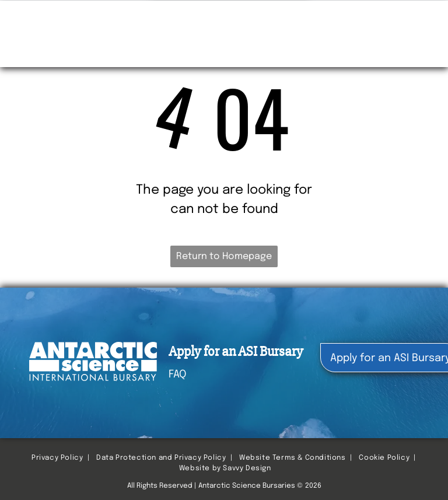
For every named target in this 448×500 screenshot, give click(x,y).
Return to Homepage (224, 256)
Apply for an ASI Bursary (236, 352)
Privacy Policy (57, 458)
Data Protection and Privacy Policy (161, 458)
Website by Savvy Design (225, 468)
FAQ (177, 375)
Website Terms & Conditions (293, 458)
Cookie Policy (384, 458)
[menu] (422, 20)
